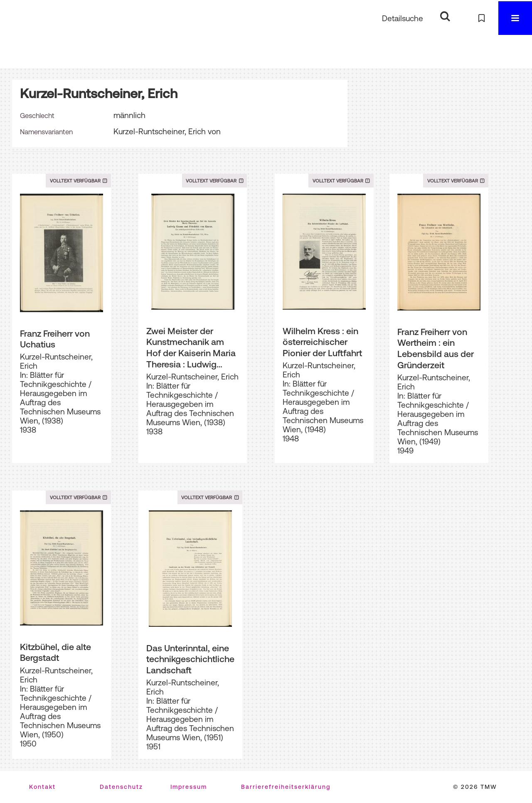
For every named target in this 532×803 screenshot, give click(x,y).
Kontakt (42, 787)
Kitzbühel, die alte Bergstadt (55, 652)
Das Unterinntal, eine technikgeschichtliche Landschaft (190, 659)
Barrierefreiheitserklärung (286, 787)
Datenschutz (121, 787)
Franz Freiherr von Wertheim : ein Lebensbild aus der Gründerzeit (436, 348)
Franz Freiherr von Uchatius (55, 339)
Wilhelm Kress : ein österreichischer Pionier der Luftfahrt (322, 342)
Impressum (189, 787)
